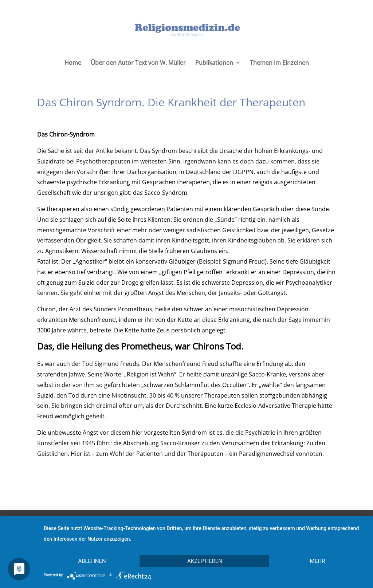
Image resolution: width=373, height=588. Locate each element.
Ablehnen (92, 561)
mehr (318, 561)
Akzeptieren (205, 561)
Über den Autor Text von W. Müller (138, 63)
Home (73, 63)
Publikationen (214, 63)
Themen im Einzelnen (279, 63)
